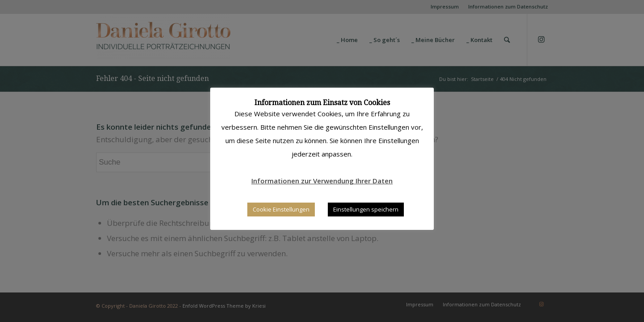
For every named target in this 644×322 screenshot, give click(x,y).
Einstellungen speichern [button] (366, 209)
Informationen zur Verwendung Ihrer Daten (322, 181)
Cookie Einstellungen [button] (281, 209)
